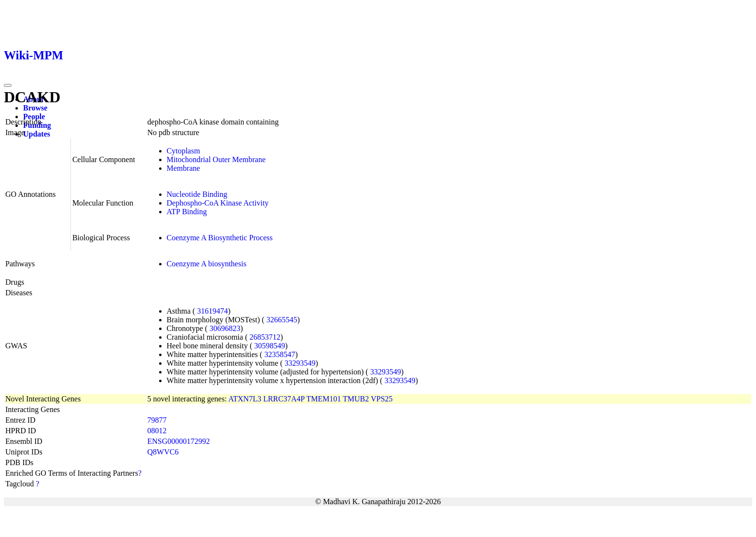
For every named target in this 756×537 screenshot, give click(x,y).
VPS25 (382, 399)
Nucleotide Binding (197, 194)
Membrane (183, 168)
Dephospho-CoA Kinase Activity (218, 203)
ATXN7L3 (244, 399)
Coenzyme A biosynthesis (207, 264)
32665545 (282, 320)
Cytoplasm (183, 151)
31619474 (213, 311)
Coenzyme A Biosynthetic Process (220, 238)
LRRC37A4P (284, 399)
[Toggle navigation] (8, 85)
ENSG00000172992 (179, 441)
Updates (37, 134)
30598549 (270, 346)
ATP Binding (187, 212)
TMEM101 (324, 399)
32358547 (280, 354)
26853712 (265, 337)
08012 (157, 431)
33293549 (300, 363)
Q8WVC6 (163, 452)
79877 (157, 420)
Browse (35, 108)
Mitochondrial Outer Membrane (216, 159)
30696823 (225, 328)
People (34, 117)
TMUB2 (356, 399)
